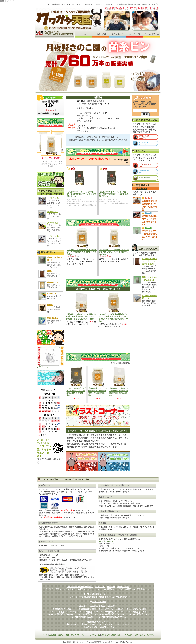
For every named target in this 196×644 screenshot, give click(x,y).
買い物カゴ (106, 635)
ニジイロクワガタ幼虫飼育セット (83, 597)
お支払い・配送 (63, 635)
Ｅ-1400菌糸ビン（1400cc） (64, 612)
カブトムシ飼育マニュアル (57, 589)
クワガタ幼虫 (53, 223)
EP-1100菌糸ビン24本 (88, 614)
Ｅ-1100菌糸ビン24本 (136, 609)
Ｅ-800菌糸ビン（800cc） (64, 609)
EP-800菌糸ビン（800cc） (113, 612)
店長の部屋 (116, 635)
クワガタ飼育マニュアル (82, 589)
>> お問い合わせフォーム (109, 541)
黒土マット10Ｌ (91, 627)
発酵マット (52, 271)
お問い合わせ (140, 635)
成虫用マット (53, 282)
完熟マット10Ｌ (72, 624)
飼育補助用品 (48, 252)
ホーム (45, 635)
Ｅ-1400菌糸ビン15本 (89, 612)
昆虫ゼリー (52, 294)
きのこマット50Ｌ (125, 624)
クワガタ (111, 587)
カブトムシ (100, 587)
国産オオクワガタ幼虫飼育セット (115, 597)
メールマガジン (127, 635)
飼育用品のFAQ (144, 178)
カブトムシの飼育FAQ (105, 589)
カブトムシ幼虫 (54, 236)
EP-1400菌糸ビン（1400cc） (113, 614)
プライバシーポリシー (79, 635)
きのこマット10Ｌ (106, 624)
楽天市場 (150, 635)
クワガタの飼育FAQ (126, 589)
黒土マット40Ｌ (107, 627)
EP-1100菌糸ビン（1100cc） (62, 614)
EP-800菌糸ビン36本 (137, 612)
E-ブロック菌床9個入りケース (113, 617)
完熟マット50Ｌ (89, 624)
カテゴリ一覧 (95, 635)
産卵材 (50, 305)
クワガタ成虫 (53, 212)
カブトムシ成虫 (54, 198)
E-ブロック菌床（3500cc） (84, 617)
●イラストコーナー (51, 366)
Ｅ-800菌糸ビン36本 (87, 609)
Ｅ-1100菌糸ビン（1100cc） (111, 609)
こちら (50, 546)
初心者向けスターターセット (80, 587)
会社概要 (53, 635)
